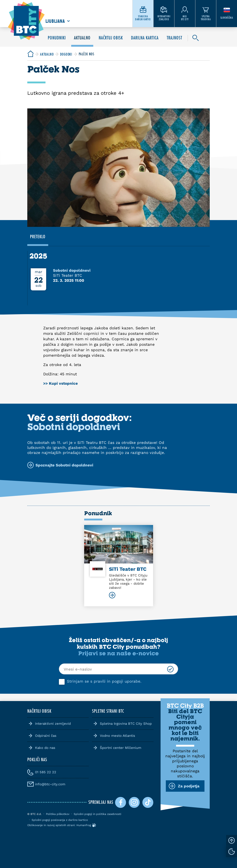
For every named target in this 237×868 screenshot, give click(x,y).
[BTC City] (30, 54)
